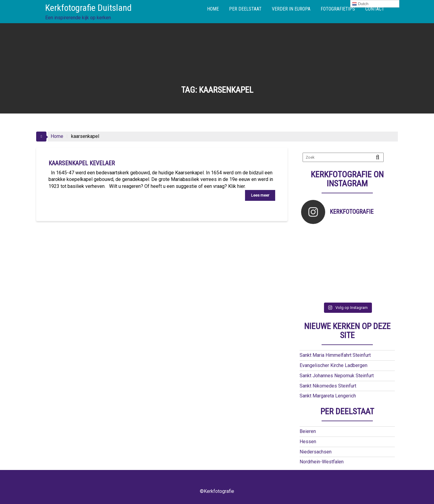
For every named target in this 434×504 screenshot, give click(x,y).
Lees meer (260, 195)
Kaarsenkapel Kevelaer (82, 163)
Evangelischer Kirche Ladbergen (333, 365)
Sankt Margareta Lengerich (328, 396)
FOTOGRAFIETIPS (338, 9)
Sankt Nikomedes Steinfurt (328, 386)
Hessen (308, 442)
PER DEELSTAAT (245, 9)
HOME (213, 9)
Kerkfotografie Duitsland (88, 8)
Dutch (360, 4)
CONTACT (375, 9)
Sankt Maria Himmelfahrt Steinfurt (335, 355)
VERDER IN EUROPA (291, 9)
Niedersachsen (316, 452)
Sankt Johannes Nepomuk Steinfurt (337, 376)
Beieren (308, 431)
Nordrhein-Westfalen (322, 462)
